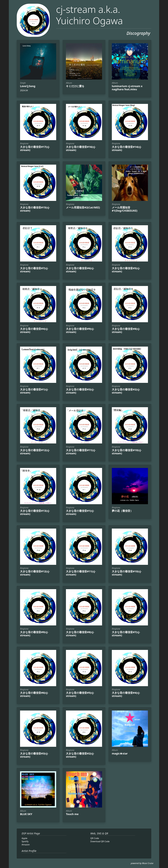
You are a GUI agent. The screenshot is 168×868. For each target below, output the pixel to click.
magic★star (120, 753)
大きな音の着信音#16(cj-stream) (81, 148)
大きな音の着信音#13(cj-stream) (35, 512)
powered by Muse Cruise (142, 863)
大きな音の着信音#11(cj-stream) (81, 452)
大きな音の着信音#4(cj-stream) (34, 330)
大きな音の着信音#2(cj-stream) (126, 391)
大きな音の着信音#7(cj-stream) (34, 270)
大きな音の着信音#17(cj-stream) (35, 148)
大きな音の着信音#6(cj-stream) (80, 270)
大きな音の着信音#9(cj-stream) (80, 330)
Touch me (72, 814)
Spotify (25, 841)
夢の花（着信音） (122, 511)
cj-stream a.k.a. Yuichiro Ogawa (89, 15)
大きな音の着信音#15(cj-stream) (35, 209)
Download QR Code (100, 841)
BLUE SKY (26, 814)
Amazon (26, 845)
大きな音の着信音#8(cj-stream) (126, 330)
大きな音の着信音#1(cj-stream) (34, 391)
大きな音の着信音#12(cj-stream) (35, 452)
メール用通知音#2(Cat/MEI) (83, 207)
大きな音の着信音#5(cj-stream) (126, 270)
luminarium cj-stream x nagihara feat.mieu (127, 88)
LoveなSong (28, 86)
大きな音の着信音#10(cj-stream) (127, 452)
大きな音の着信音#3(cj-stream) (80, 391)
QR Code (95, 838)
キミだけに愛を (75, 86)
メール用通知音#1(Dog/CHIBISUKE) (125, 209)
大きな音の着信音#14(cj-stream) (127, 148)
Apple (24, 838)
